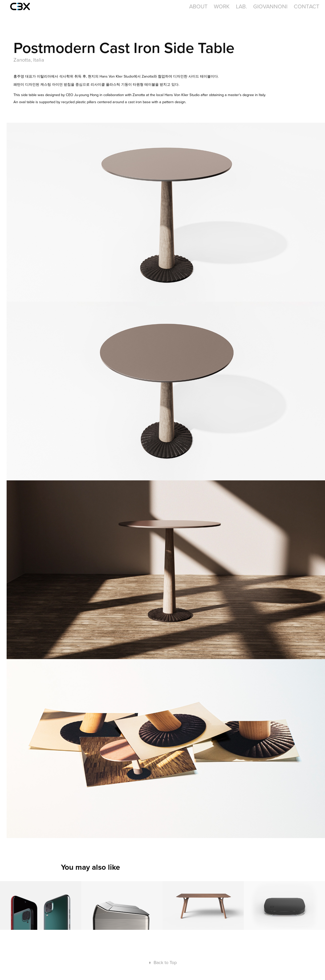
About (198, 6)
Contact (307, 6)
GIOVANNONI (270, 6)
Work (222, 6)
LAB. (241, 6)
